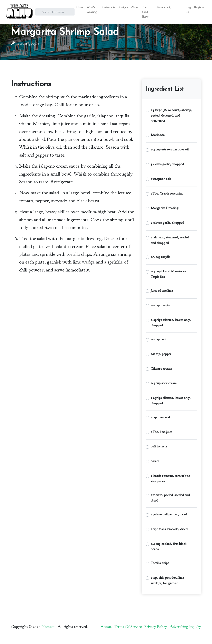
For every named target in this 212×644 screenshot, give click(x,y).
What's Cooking (92, 9)
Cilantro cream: (161, 369)
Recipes (123, 7)
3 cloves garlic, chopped (167, 164)
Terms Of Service (128, 627)
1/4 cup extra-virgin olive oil (170, 149)
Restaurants (108, 7)
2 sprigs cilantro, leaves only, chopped (171, 400)
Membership (164, 7)
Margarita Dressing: (165, 208)
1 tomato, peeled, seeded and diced (170, 498)
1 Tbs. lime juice (161, 432)
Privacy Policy (156, 627)
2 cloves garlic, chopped (167, 223)
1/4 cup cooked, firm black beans (168, 546)
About (135, 7)
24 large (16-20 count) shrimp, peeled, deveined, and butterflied (171, 115)
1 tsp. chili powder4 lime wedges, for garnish (167, 580)
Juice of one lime (162, 291)
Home (80, 7)
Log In (189, 9)
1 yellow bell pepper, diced (169, 514)
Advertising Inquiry (185, 627)
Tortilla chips (160, 563)
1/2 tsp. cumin (160, 305)
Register (199, 7)
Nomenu (49, 627)
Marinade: (158, 135)
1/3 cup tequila (161, 257)
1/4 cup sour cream (164, 383)
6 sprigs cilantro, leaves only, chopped (171, 323)
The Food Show (145, 12)
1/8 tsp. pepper (161, 354)
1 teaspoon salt (161, 179)
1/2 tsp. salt (159, 339)
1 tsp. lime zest (160, 417)
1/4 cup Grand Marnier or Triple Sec (168, 274)
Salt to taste (159, 446)
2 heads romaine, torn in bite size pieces (170, 478)
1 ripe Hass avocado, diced (169, 529)
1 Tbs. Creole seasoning (167, 193)
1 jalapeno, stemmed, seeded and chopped (170, 240)
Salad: (155, 461)
